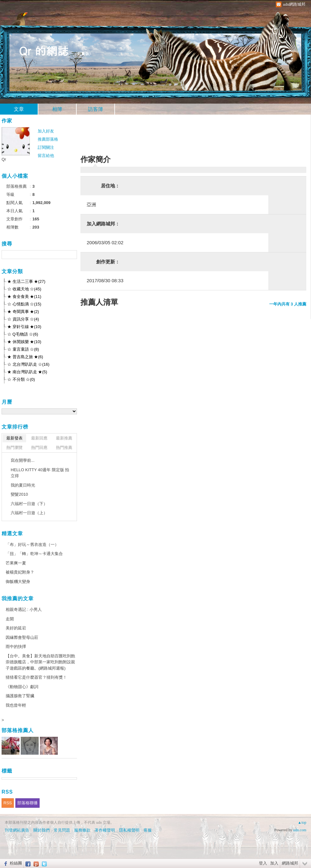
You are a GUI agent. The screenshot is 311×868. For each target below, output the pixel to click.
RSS (8, 803)
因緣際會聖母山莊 (22, 637)
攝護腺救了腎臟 (20, 696)
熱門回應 (39, 447)
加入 (274, 863)
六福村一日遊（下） (29, 504)
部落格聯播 (27, 803)
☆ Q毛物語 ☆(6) (23, 334)
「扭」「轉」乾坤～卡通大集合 (34, 554)
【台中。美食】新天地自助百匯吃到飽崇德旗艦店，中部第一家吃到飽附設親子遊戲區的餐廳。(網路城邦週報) (40, 662)
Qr (4, 159)
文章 (19, 109)
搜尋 (71, 255)
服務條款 (82, 830)
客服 (148, 830)
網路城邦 (290, 863)
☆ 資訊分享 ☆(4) (23, 319)
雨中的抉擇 (16, 647)
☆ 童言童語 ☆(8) (23, 349)
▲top (302, 822)
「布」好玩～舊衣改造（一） (32, 545)
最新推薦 (64, 438)
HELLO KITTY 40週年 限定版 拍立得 (40, 473)
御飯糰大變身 (18, 582)
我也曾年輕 (16, 705)
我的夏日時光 (23, 485)
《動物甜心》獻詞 (22, 687)
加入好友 (46, 131)
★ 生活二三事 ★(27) (26, 281)
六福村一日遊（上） (29, 513)
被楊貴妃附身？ (20, 572)
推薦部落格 (48, 139)
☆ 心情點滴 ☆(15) (24, 304)
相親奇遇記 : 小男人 (24, 609)
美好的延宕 (16, 628)
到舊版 (83, 54)
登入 (263, 863)
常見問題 (62, 830)
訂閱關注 (46, 147)
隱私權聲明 (129, 830)
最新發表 (14, 438)
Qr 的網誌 (44, 50)
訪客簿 (95, 109)
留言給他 (46, 156)
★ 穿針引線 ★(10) (24, 327)
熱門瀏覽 (14, 447)
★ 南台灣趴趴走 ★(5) (27, 372)
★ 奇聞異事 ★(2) (23, 312)
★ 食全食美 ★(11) (24, 297)
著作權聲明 (105, 830)
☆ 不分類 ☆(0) (21, 379)
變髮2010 (19, 494)
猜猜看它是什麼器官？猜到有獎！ (36, 677)
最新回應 (39, 438)
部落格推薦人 (18, 730)
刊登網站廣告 (17, 830)
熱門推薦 (64, 447)
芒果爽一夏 (16, 563)
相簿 (57, 109)
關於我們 (41, 830)
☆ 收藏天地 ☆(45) (24, 289)
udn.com (300, 830)
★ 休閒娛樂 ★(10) (24, 342)
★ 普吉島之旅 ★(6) (25, 357)
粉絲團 (16, 863)
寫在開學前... (23, 460)
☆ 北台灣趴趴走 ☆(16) (28, 364)
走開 (10, 619)
